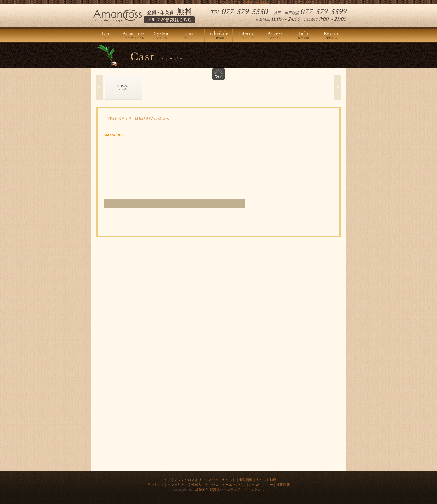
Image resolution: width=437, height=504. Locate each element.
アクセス (275, 35)
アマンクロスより (134, 35)
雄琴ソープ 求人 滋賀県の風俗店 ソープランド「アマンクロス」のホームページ (281, 2)
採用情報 (303, 35)
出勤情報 (219, 35)
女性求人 (332, 35)
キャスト (190, 35)
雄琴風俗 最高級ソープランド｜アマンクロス (230, 490)
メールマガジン (234, 485)
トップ (105, 35)
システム (162, 35)
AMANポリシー (261, 485)
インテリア (247, 35)
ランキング (156, 485)
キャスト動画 (266, 480)
